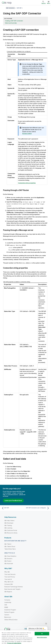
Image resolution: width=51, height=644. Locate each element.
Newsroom (8, 617)
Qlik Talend (8, 544)
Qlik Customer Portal (11, 530)
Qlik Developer (9, 523)
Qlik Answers (8, 559)
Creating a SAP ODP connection (14, 21)
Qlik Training (8, 525)
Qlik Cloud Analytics (10, 556)
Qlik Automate (9, 563)
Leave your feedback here (13, 500)
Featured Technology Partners (14, 587)
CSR (6, 605)
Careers (7, 615)
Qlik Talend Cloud (10, 546)
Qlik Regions (8, 592)
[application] (36, 630)
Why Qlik (7, 572)
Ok (42, 634)
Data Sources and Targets (12, 589)
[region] (25, 637)
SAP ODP (19, 8)
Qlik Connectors (10, 8)
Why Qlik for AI (9, 582)
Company (7, 600)
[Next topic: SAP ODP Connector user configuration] (38, 508)
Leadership (8, 602)
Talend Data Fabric (10, 549)
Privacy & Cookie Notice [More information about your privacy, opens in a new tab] (14, 643)
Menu (49, 3)
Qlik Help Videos (9, 520)
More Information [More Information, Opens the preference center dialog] (42, 637)
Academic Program (10, 610)
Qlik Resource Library (11, 533)
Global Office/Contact (11, 620)
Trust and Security (10, 574)
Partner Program (9, 612)
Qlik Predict (8, 561)
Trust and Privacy (10, 577)
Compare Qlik (9, 584)
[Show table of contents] (4, 8)
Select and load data (11, 23)
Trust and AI (8, 579)
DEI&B (6, 607)
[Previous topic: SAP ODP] (13, 508)
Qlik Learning (8, 528)
